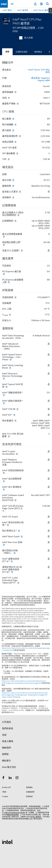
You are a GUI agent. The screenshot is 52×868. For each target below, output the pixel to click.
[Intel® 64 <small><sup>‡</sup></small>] (14, 415)
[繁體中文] (41, 4)
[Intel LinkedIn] (10, 778)
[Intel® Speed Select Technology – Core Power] (11, 359)
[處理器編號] (15, 92)
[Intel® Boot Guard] (22, 536)
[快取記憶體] (15, 142)
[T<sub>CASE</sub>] (10, 315)
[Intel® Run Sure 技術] (4, 545)
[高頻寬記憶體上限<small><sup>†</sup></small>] (4, 245)
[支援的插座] (15, 297)
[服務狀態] (13, 186)
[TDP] (9, 159)
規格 (7, 52)
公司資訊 (7, 722)
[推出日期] (13, 180)
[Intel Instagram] (17, 778)
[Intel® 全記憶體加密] (4, 481)
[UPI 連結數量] (17, 153)
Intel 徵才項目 (9, 767)
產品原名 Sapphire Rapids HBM (40, 79)
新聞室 (5, 754)
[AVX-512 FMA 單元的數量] (9, 436)
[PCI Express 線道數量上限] (9, 282)
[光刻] (9, 98)
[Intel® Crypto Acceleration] (17, 454)
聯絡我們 (7, 748)
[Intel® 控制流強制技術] (4, 473)
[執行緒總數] (15, 124)
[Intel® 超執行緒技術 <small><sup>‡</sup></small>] (4, 403)
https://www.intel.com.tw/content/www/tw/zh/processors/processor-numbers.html (26, 649)
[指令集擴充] (15, 421)
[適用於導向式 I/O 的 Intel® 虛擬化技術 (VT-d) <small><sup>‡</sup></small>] (12, 572)
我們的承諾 (8, 728)
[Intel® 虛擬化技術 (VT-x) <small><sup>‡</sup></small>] (12, 561)
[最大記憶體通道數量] (4, 236)
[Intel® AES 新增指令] (4, 489)
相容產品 (38, 52)
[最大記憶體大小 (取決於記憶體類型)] (18, 215)
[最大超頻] (13, 130)
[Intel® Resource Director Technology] (4, 378)
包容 (4, 735)
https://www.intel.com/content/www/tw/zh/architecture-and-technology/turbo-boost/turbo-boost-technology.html (24, 682)
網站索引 (7, 761)
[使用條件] (13, 197)
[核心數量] (13, 119)
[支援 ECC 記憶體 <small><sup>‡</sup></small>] (22, 251)
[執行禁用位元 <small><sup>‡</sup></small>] (19, 531)
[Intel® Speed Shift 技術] (7, 387)
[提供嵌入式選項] (20, 192)
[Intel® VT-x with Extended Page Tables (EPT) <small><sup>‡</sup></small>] (18, 583)
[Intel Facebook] (3, 778)
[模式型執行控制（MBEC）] (15, 553)
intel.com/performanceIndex (15, 812)
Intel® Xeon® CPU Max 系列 (39, 71)
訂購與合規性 (22, 52)
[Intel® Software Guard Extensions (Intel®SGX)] (15, 500)
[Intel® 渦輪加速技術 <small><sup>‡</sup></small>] (4, 395)
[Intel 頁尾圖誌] (8, 842)
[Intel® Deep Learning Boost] (10, 368)
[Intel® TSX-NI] (17, 409)
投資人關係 (8, 741)
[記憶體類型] (15, 221)
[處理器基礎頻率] (20, 136)
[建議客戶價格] (18, 104)
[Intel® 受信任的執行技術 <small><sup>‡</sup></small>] (8, 525)
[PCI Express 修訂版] (4, 274)
